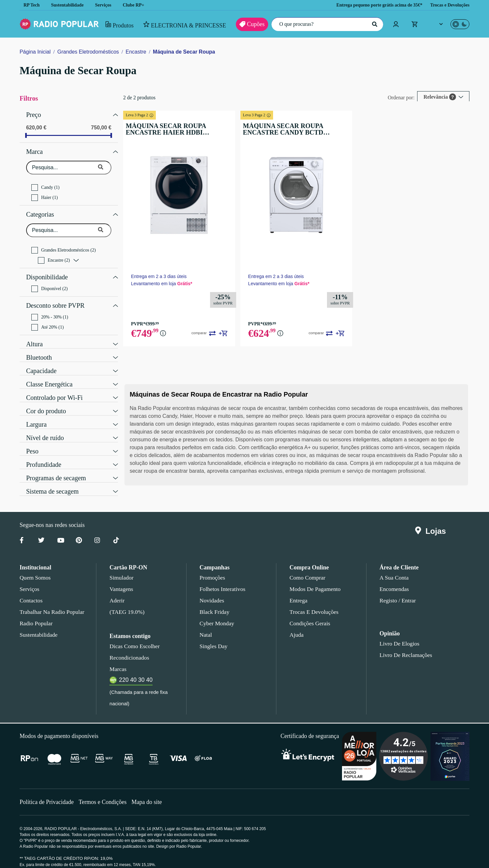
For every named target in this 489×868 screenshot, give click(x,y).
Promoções (212, 569)
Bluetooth (39, 349)
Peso (32, 442)
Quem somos (35, 569)
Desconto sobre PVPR (55, 298)
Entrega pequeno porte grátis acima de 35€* (371, 5)
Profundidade (45, 456)
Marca (35, 149)
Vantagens (122, 581)
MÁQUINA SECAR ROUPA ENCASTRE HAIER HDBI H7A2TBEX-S (188, 129)
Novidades (212, 592)
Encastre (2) (55, 255)
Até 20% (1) (48, 319)
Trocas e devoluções (313, 604)
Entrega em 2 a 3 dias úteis (169, 273)
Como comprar (307, 569)
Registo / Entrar (398, 592)
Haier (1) (44, 194)
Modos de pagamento (314, 581)
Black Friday (213, 604)
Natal (206, 627)
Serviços (108, 5)
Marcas (118, 661)
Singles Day (212, 638)
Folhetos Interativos (222, 581)
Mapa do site (151, 782)
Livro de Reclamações (404, 647)
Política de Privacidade (48, 782)
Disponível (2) (49, 282)
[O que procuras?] (326, 24)
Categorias (41, 210)
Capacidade (43, 362)
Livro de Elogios (398, 635)
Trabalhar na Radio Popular (51, 604)
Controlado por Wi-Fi (55, 389)
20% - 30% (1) (50, 309)
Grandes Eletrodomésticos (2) (66, 245)
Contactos (32, 592)
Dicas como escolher (133, 638)
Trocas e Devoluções (448, 5)
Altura (34, 335)
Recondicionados (128, 649)
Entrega (299, 592)
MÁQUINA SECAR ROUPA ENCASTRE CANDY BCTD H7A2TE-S (300, 129)
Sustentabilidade (70, 5)
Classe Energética (50, 375)
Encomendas (394, 581)
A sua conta (394, 569)
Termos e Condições (105, 782)
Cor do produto (48, 402)
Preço (34, 114)
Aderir (116, 592)
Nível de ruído (45, 429)
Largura (37, 416)
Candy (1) (45, 184)
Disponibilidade (47, 271)
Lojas (432, 523)
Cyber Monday (216, 615)
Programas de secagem (58, 469)
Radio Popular (35, 615)
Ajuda (296, 627)
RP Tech (32, 5)
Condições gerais (309, 615)
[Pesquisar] (374, 24)
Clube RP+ (139, 5)
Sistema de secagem (54, 483)
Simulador (121, 569)
